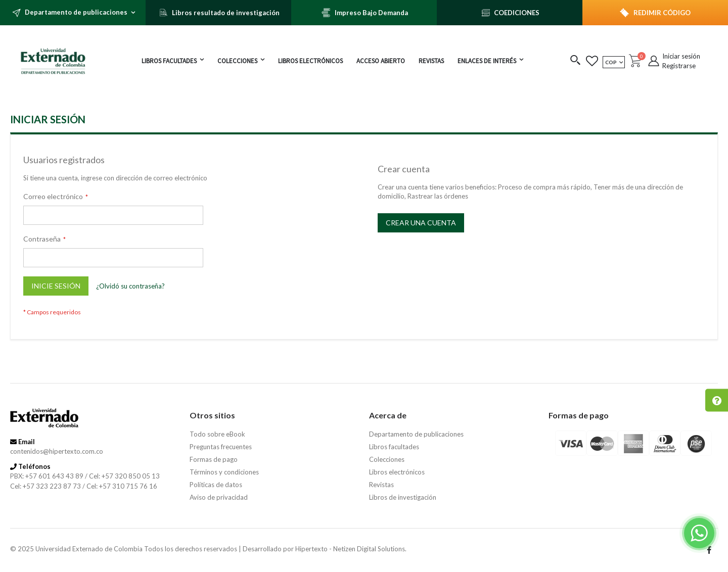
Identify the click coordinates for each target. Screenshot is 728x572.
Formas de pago (214, 459)
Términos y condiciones (224, 472)
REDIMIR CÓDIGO (662, 13)
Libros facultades (394, 447)
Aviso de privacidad (219, 497)
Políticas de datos (216, 485)
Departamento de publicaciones (416, 434)
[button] (576, 61)
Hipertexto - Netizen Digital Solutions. (351, 549)
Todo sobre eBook (217, 434)
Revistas (381, 485)
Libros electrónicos (397, 472)
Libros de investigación (403, 497)
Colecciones (387, 459)
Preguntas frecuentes (221, 447)
